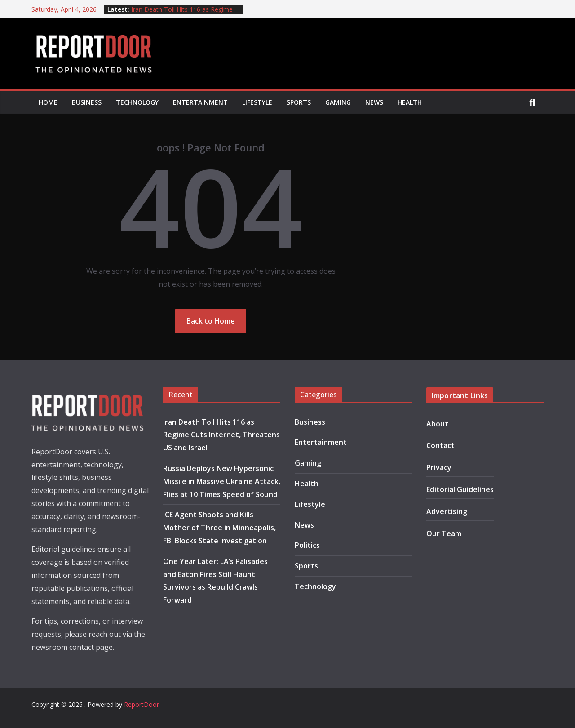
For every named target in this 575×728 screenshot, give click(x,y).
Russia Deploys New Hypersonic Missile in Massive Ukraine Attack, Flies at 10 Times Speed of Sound (222, 481)
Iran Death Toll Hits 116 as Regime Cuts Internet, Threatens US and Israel (221, 435)
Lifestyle (257, 102)
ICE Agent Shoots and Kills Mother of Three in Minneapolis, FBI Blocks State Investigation (219, 528)
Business (87, 102)
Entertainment (200, 102)
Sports (299, 102)
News (374, 102)
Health (410, 102)
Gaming (338, 102)
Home (48, 102)
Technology (137, 102)
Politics (307, 545)
